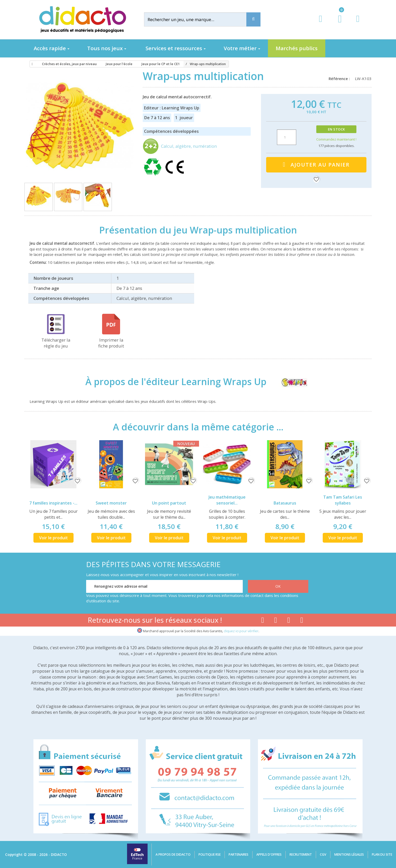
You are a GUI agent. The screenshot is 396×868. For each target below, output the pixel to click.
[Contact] (358, 24)
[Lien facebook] (263, 621)
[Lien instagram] (289, 621)
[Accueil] (31, 64)
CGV (323, 854)
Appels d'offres (269, 854)
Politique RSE (210, 854)
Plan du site (382, 854)
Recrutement (301, 854)
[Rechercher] (199, 19)
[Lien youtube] (276, 621)
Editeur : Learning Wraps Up (172, 108)
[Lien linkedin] (302, 621)
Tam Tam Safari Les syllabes (343, 500)
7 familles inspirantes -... (53, 503)
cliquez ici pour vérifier (241, 631)
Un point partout (169, 503)
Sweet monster (111, 503)
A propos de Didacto (173, 854)
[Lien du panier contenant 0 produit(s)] (337, 24)
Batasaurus (285, 503)
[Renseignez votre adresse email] (164, 586)
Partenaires (238, 854)
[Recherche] (253, 19)
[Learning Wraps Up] (290, 381)
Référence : (340, 79)
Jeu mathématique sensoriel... (227, 500)
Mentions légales (349, 854)
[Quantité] (287, 137)
